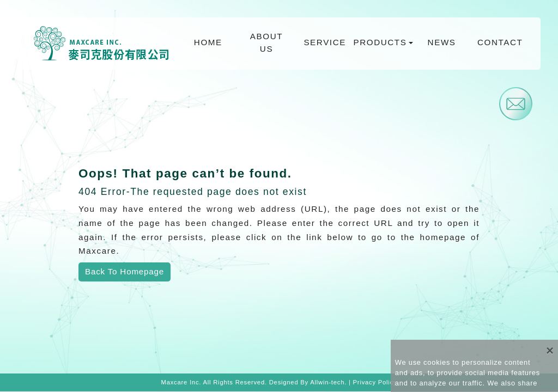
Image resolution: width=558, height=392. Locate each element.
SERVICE (325, 42)
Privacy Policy (375, 382)
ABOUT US (266, 42)
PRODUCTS (381, 42)
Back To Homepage (125, 271)
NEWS (442, 42)
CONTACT (500, 42)
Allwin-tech (327, 382)
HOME (208, 42)
